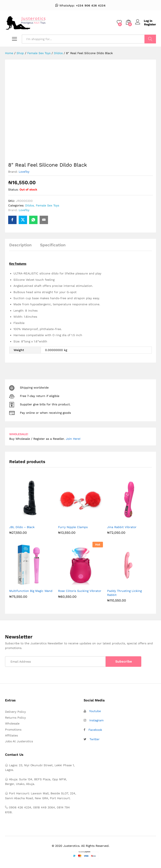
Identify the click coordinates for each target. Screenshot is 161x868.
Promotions (13, 730)
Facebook (95, 730)
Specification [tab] (53, 245)
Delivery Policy (15, 712)
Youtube (95, 711)
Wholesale (12, 723)
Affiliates (11, 735)
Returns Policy (15, 718)
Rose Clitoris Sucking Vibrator (80, 591)
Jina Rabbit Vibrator (122, 527)
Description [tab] (20, 245)
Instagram (96, 720)
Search (150, 39)
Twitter (95, 739)
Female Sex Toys (47, 205)
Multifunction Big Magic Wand (31, 591)
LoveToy (24, 172)
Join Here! (73, 439)
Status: (13, 189)
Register (150, 24)
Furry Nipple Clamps (73, 527)
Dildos (30, 205)
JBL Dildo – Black (22, 527)
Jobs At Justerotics (19, 741)
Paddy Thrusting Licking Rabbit (124, 593)
